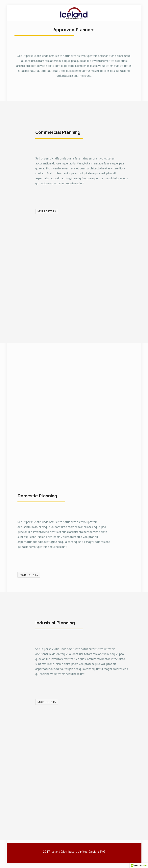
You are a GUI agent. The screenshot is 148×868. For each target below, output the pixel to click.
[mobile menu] (136, 13)
